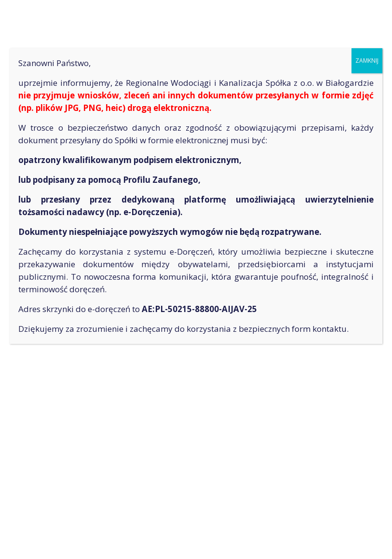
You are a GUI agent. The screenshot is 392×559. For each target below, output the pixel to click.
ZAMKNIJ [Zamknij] (367, 61)
